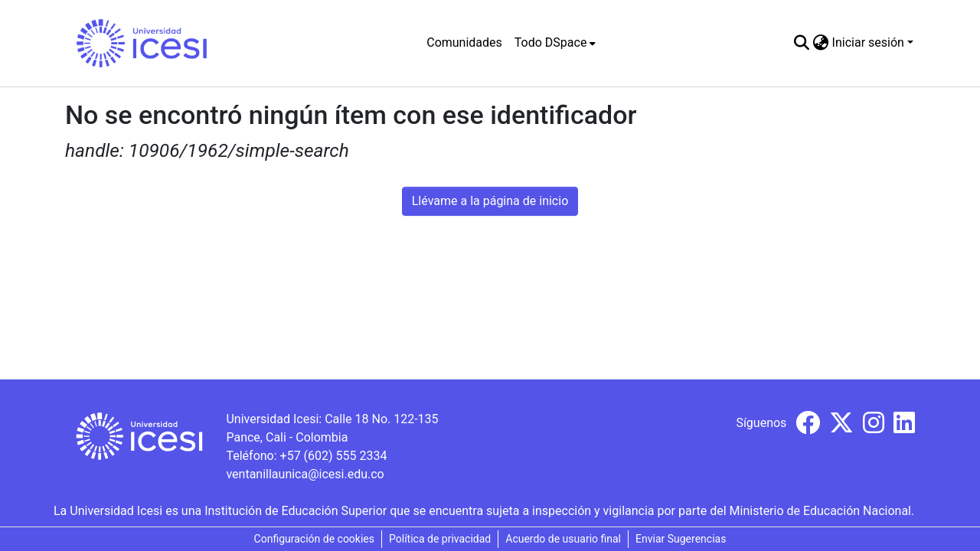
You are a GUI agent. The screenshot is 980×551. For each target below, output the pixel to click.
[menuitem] (555, 43)
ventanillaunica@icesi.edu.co (305, 474)
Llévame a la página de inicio (490, 201)
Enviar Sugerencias (681, 539)
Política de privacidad (440, 539)
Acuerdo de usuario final (563, 539)
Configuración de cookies (314, 539)
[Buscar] (802, 43)
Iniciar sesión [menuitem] (868, 42)
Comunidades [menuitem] (464, 42)
